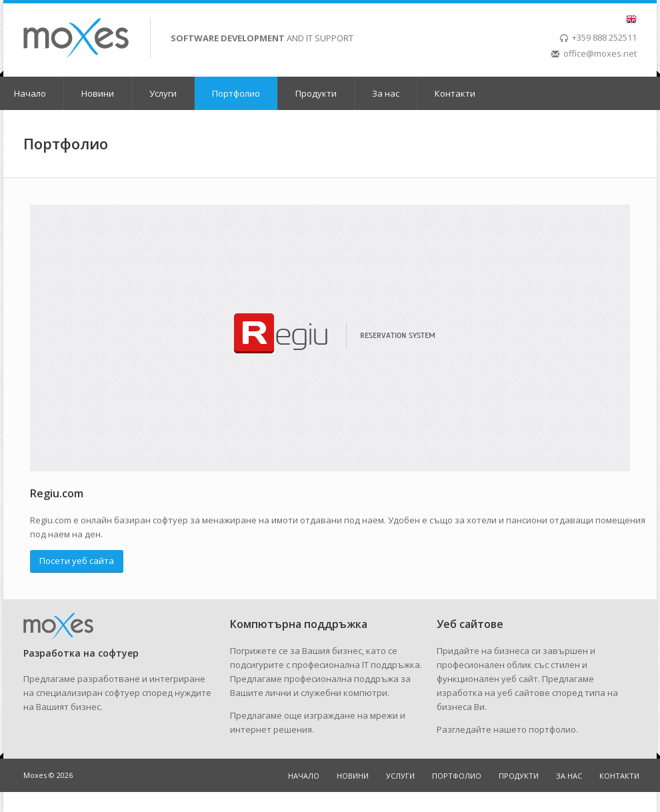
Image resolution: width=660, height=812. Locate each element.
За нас (386, 93)
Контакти (455, 93)
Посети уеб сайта (77, 561)
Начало (30, 93)
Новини (98, 93)
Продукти (316, 93)
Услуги (163, 93)
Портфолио (236, 93)
